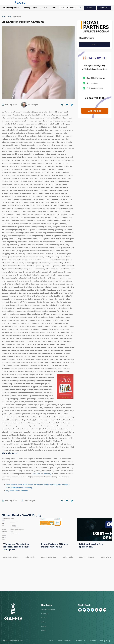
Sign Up (95, 44)
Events (44, 626)
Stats (54, 8)
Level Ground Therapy (41, 474)
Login (90, 7)
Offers (44, 622)
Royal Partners (87, 38)
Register (104, 7)
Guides (42, 8)
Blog (9, 17)
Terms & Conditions (65, 641)
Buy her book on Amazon (17, 491)
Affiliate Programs (10, 8)
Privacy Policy (105, 641)
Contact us (80, 641)
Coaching (27, 8)
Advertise (92, 641)
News (35, 8)
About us (50, 641)
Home (4, 17)
